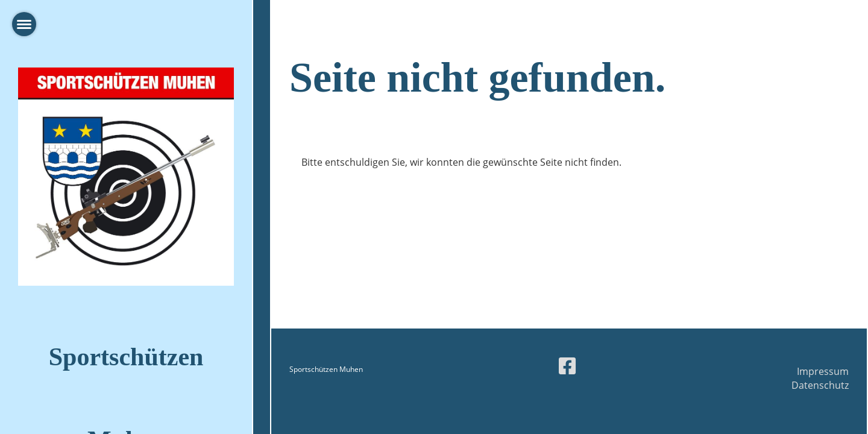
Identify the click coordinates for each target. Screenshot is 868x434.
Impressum (823, 371)
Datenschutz (820, 385)
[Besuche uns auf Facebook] (567, 366)
